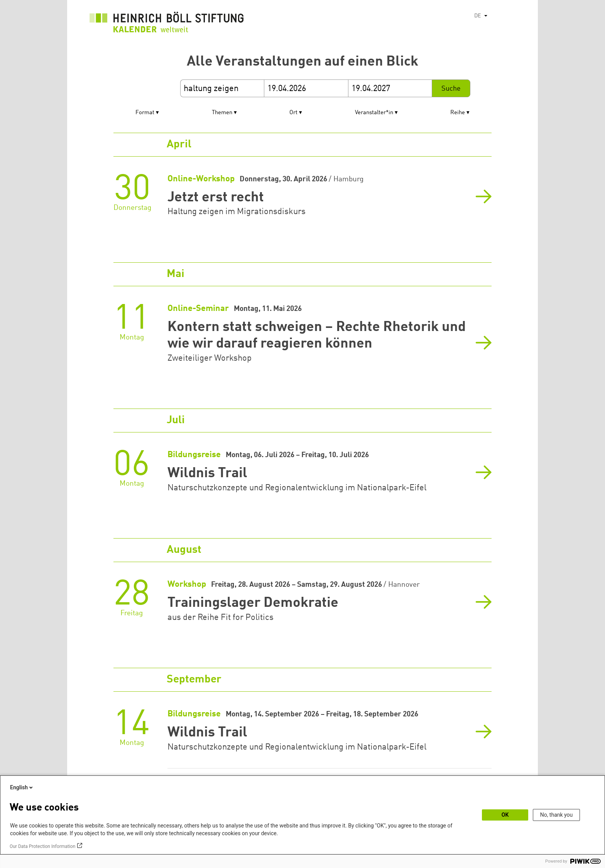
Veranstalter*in (374, 113)
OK (505, 815)
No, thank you (557, 815)
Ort (293, 113)
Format (145, 113)
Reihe (458, 113)
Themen (222, 113)
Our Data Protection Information (42, 846)
